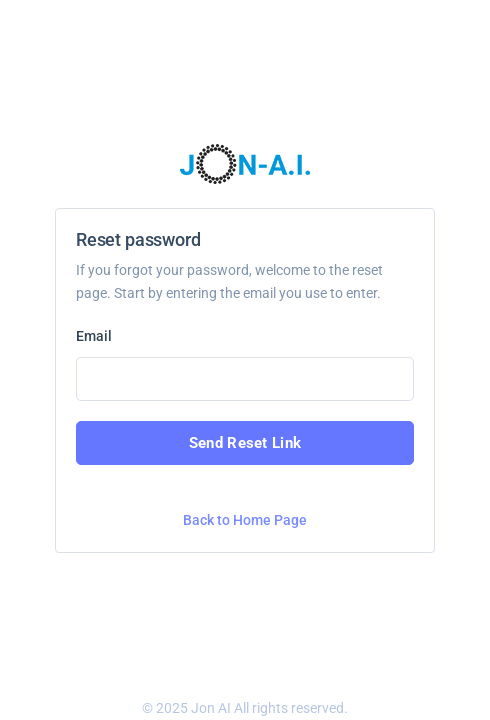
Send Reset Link (245, 443)
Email (94, 336)
